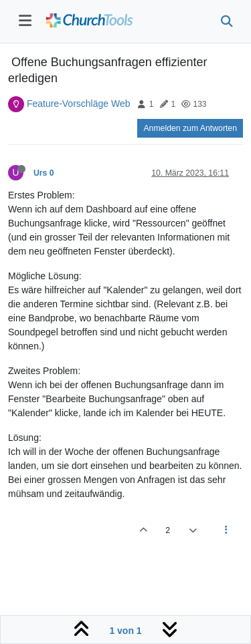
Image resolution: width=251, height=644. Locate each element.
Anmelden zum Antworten (190, 128)
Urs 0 (44, 173)
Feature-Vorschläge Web (79, 104)
